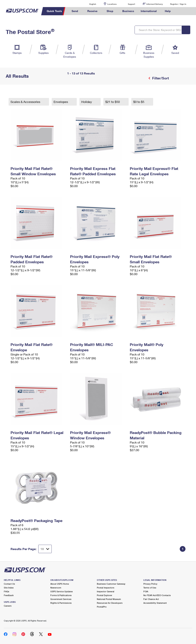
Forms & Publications (61, 595)
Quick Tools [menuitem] (54, 11)
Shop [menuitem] (110, 11)
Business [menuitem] (128, 11)
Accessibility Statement (155, 603)
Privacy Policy (150, 584)
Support (131, 4)
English (89, 4)
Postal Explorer (105, 595)
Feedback (9, 595)
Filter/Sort (160, 78)
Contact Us (9, 584)
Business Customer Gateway (111, 584)
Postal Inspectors (106, 588)
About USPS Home (60, 584)
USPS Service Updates (62, 591)
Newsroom (56, 588)
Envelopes (61, 102)
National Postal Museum (109, 599)
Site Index (9, 588)
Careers (8, 606)
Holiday (87, 102)
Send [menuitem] (75, 11)
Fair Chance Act (151, 599)
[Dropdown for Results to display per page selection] (45, 549)
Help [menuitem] (168, 11)
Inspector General (106, 591)
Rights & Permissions (61, 603)
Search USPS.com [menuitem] (180, 11)
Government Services (61, 599)
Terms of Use (150, 588)
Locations (112, 4)
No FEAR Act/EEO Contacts (157, 595)
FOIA (146, 591)
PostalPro (102, 607)
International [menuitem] (149, 11)
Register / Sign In (178, 4)
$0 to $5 (139, 102)
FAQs (7, 591)
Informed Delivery (155, 4)
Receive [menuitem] (92, 11)
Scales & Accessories (26, 102)
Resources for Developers (110, 603)
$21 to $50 (113, 102)
